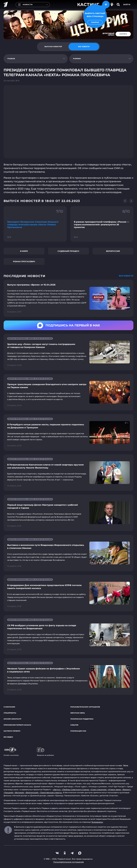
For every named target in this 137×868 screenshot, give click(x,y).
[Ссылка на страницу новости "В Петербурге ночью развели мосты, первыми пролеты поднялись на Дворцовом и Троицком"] (68, 432)
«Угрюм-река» (114, 790)
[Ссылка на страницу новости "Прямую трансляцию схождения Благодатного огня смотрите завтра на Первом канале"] (68, 392)
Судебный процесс (68, 251)
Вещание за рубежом (45, 752)
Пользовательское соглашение (85, 707)
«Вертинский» (32, 793)
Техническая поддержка (82, 719)
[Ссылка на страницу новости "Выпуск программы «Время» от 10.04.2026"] (68, 298)
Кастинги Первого (12, 731)
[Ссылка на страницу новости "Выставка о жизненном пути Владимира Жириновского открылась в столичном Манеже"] (68, 553)
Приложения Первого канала (17, 725)
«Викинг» (126, 790)
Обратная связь (78, 713)
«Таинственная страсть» (51, 793)
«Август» (57, 790)
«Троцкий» (9, 793)
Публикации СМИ (78, 731)
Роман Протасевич (24, 261)
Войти (127, 5)
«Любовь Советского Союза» (76, 790)
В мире (24, 251)
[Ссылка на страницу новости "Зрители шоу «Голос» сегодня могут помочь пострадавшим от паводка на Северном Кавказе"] (68, 352)
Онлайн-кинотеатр (12, 719)
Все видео (8, 737)
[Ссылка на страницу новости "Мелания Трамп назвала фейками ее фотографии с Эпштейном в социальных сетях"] (68, 677)
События (74, 725)
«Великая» (19, 793)
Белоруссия (113, 251)
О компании (9, 707)
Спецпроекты (10, 713)
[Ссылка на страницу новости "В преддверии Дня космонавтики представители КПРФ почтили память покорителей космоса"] (68, 593)
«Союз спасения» (99, 790)
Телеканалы (97, 822)
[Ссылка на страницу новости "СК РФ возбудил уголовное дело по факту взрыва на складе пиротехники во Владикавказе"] (68, 635)
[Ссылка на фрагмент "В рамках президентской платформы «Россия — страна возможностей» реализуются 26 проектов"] (102, 224)
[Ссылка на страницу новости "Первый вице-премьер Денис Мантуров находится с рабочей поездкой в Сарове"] (68, 513)
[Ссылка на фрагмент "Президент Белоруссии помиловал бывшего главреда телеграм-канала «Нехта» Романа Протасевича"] (35, 224)
